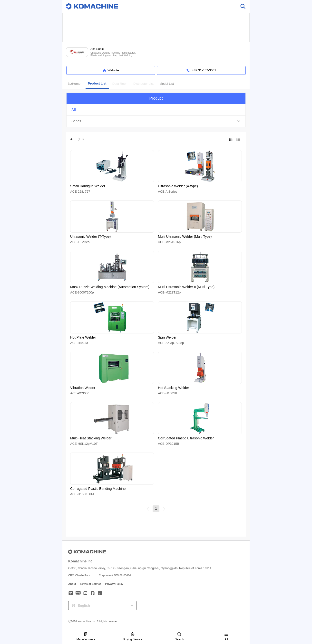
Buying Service (133, 637)
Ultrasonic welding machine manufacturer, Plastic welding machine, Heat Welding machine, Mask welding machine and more (114, 54)
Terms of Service (91, 584)
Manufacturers (86, 637)
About (72, 584)
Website (111, 70)
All (226, 637)
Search (179, 637)
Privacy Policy (114, 584)
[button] (156, 121)
